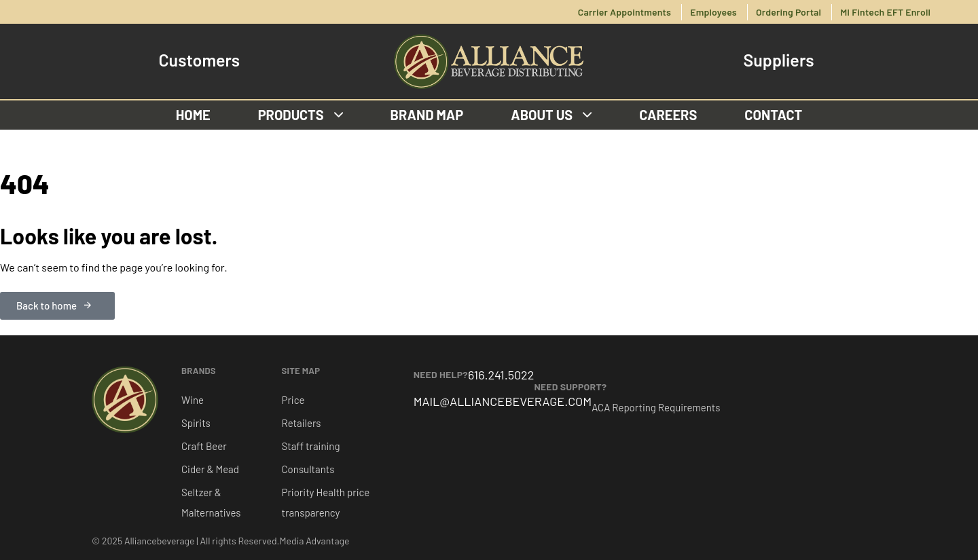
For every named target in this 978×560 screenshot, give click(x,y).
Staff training (311, 446)
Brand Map (427, 115)
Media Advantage (315, 541)
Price (293, 400)
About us (551, 115)
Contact (773, 115)
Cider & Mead (210, 469)
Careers (668, 115)
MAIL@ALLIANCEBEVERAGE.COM (503, 401)
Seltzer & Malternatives (211, 502)
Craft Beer (204, 446)
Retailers (302, 423)
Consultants (308, 469)
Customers (199, 60)
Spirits (196, 423)
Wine (193, 400)
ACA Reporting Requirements (656, 407)
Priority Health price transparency (326, 502)
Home (193, 115)
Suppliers (779, 60)
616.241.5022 (501, 375)
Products (301, 115)
